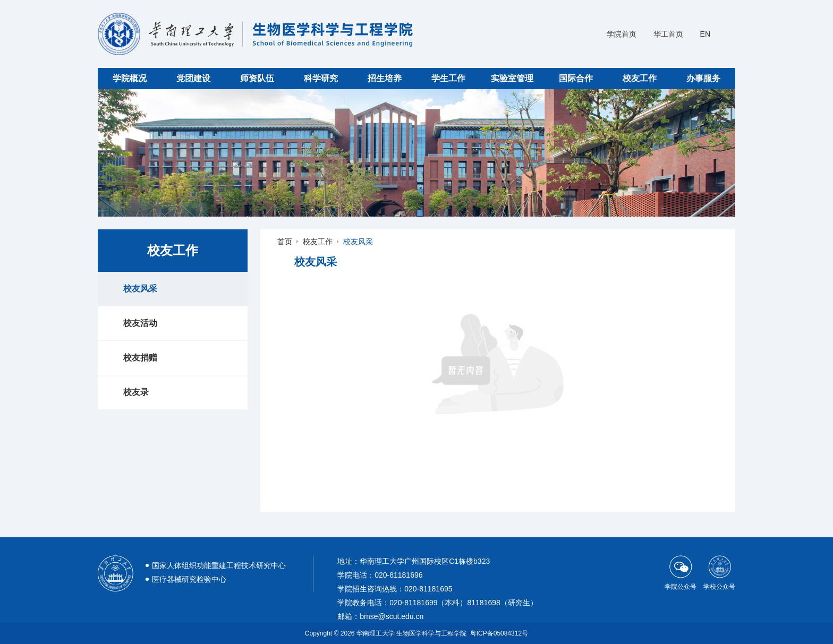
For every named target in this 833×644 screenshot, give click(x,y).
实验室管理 (512, 78)
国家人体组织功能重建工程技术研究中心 (219, 565)
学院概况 (130, 78)
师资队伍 (257, 78)
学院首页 (622, 34)
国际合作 (576, 78)
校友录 (136, 392)
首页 (285, 242)
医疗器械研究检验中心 (189, 579)
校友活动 (140, 323)
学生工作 (448, 78)
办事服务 (703, 78)
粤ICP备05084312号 (499, 633)
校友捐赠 (140, 358)
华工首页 (668, 34)
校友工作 (640, 78)
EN (705, 34)
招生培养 (385, 78)
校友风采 (140, 289)
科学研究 (321, 78)
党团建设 (193, 78)
